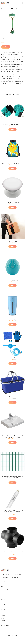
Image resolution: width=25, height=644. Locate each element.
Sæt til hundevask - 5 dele (13, 358)
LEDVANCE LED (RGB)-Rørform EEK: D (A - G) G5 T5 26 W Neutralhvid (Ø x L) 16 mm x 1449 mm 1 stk (13, 512)
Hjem (2, 11)
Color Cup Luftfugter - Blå (13, 319)
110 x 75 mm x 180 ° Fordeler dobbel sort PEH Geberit (13, 553)
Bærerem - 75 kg (13, 241)
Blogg (2, 618)
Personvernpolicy (5, 626)
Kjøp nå (6, 47)
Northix (15, 38)
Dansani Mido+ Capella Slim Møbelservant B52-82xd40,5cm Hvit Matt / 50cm (13, 437)
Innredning (3, 604)
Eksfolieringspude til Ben (12, 280)
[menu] (22, 3)
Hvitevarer (3, 602)
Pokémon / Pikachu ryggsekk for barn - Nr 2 (13, 163)
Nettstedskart (4, 628)
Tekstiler (3, 607)
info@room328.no (5, 589)
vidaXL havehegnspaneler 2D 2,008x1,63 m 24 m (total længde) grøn (12, 477)
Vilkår (2, 623)
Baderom (3, 597)
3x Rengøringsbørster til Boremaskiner (12, 124)
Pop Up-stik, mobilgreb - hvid (13, 202)
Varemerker (10, 38)
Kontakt (3, 621)
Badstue (3, 600)
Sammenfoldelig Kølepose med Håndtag (13, 397)
